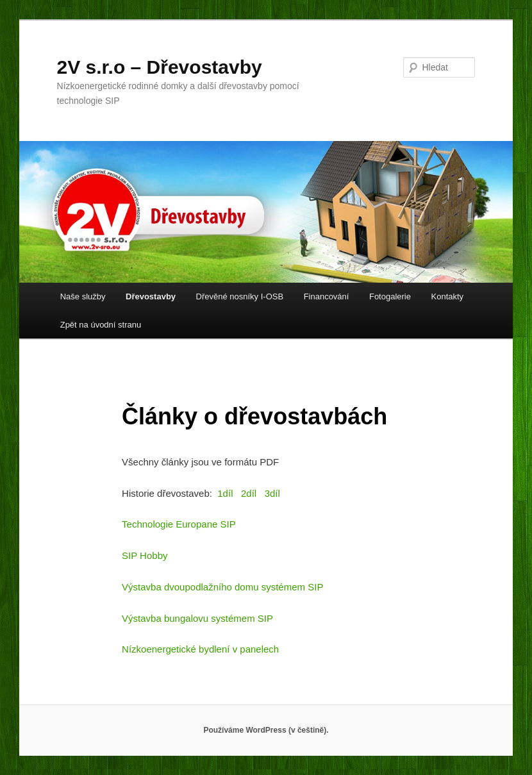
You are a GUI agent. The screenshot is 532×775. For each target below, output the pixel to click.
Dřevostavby (151, 296)
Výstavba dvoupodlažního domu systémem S (218, 587)
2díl (249, 493)
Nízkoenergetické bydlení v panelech (200, 649)
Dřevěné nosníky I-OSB (240, 296)
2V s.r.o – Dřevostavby (160, 67)
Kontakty (448, 296)
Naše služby (83, 296)
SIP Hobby (145, 555)
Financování (327, 296)
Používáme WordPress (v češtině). (266, 730)
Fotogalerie (390, 296)
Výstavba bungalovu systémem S (193, 618)
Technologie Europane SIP (179, 524)
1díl (225, 493)
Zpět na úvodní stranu (101, 325)
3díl (272, 493)
